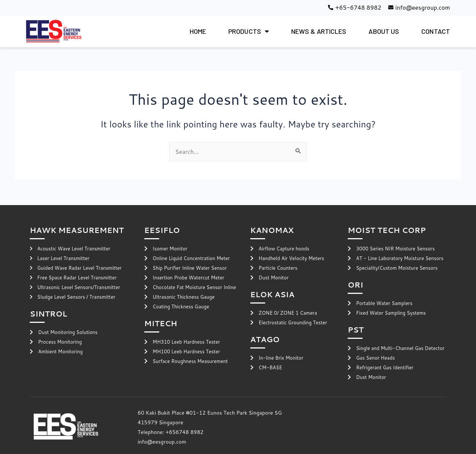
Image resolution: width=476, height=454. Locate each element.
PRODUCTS (249, 31)
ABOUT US (384, 31)
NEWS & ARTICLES (319, 31)
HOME (198, 31)
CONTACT (436, 31)
